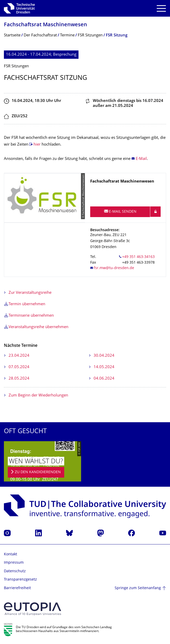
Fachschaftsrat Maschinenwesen (45, 25)
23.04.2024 (19, 356)
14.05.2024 (104, 367)
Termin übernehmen (27, 304)
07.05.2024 (19, 367)
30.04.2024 (104, 356)
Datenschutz (15, 571)
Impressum (14, 563)
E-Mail (141, 159)
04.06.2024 (104, 379)
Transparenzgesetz (20, 580)
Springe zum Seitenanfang (138, 588)
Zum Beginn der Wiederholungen (38, 396)
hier (38, 145)
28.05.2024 (19, 379)
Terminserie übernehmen (31, 316)
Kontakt (11, 554)
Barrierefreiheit (17, 588)
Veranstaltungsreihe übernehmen (38, 327)
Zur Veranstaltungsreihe (30, 293)
